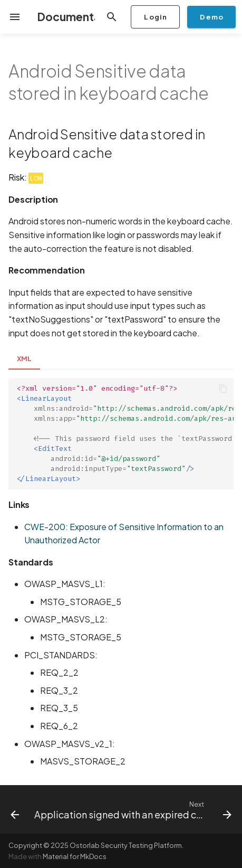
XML (24, 358)
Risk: (26, 177)
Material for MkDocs (75, 856)
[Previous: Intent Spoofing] (13, 809)
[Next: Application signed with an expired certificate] (132, 809)
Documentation (79, 17)
